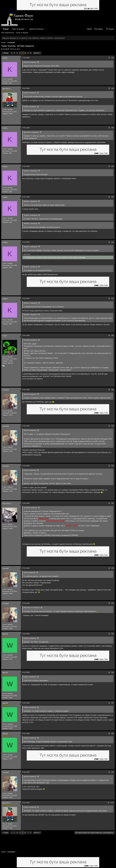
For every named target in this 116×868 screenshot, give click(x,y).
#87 (112, 299)
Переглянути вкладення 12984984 (65, 535)
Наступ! (36, 53)
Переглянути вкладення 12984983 (37, 535)
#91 (112, 466)
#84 (112, 166)
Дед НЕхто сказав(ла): (31, 132)
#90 (112, 426)
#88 (112, 336)
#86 (112, 242)
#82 (112, 88)
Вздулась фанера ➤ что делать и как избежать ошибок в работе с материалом (33, 38)
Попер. (6, 53)
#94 (112, 603)
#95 (112, 634)
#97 (112, 703)
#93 (112, 568)
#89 (112, 390)
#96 (112, 672)
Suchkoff (6, 49)
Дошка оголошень (37, 29)
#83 (112, 128)
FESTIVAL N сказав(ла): (32, 608)
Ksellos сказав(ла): (30, 93)
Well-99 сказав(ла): (30, 62)
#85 (112, 197)
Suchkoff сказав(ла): (31, 340)
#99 (112, 772)
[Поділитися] (109, 58)
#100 (112, 803)
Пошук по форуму (22, 33)
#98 (112, 734)
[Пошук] (110, 29)
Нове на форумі (18, 29)
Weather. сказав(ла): (31, 171)
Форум (6, 29)
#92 (112, 503)
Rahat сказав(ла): (30, 573)
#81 (112, 58)
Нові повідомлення (8, 33)
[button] (26, 29)
